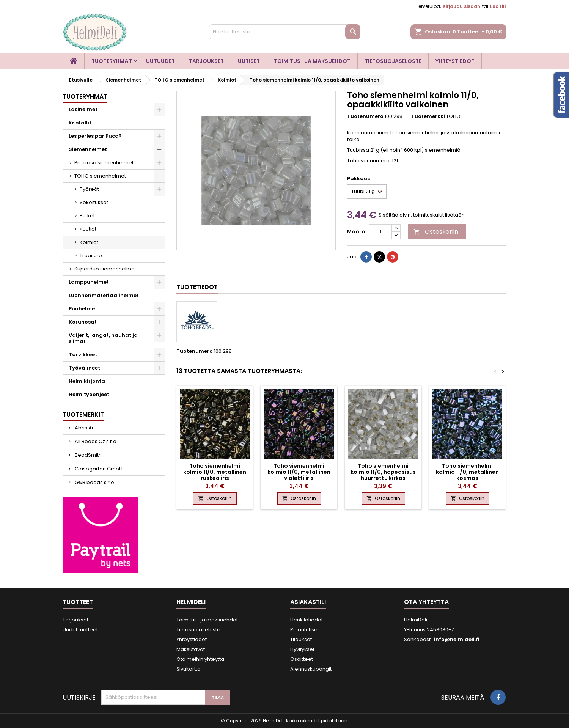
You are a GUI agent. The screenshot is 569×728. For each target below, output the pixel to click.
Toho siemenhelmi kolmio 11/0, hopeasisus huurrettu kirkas (383, 472)
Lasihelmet (83, 109)
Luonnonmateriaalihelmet (104, 295)
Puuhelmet (83, 309)
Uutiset (249, 61)
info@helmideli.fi (457, 639)
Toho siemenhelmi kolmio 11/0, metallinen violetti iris (299, 472)
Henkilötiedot (307, 620)
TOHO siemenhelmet (100, 176)
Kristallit (80, 123)
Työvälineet (84, 368)
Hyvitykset (302, 649)
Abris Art (84, 428)
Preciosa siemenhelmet (104, 163)
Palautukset (305, 630)
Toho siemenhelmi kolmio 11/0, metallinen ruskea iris (215, 472)
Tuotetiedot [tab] (197, 287)
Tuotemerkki (428, 116)
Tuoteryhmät (112, 61)
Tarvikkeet (83, 355)
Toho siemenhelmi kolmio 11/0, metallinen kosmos (467, 472)
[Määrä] (380, 232)
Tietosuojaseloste (393, 61)
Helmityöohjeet (89, 394)
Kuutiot (88, 229)
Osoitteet (302, 659)
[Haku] (284, 32)
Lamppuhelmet (89, 282)
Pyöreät (89, 189)
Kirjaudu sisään (461, 6)
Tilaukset (301, 639)
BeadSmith (88, 455)
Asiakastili (308, 602)
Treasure (91, 256)
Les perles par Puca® (95, 136)
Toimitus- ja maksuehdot (312, 61)
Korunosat (83, 322)
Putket (87, 216)
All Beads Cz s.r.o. (96, 441)
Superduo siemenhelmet (105, 269)
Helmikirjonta (87, 381)
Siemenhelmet (88, 149)
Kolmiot (89, 242)
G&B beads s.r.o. (94, 482)
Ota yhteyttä (426, 602)
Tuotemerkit (83, 414)
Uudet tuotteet (80, 630)
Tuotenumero (365, 116)
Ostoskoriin (436, 232)
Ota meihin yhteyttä (200, 659)
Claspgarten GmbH (98, 469)
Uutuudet (160, 61)
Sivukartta (189, 669)
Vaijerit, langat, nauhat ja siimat (103, 338)
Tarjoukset (206, 61)
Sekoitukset (94, 202)
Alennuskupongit (311, 669)
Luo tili (498, 6)
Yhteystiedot (455, 61)
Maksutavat (191, 649)
